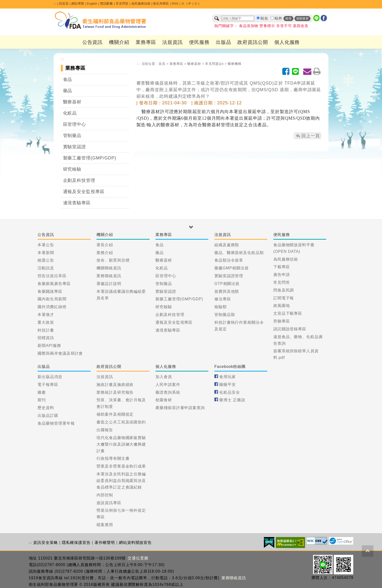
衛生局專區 (161, 4)
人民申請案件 (168, 385)
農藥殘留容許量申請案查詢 (180, 408)
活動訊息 (46, 268)
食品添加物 (249, 26)
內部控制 (105, 495)
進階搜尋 (303, 19)
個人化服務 (287, 42)
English (92, 4)
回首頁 (64, 4)
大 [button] (183, 4)
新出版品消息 (50, 377)
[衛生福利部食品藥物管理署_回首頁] (101, 20)
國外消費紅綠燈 (52, 307)
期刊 (42, 400)
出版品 (224, 42)
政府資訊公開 (253, 42)
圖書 (42, 392)
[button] (191, 227)
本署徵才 (46, 315)
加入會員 (164, 377)
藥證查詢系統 (168, 392)
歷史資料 (46, 408)
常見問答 (122, 4)
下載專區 (282, 267)
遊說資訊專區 (109, 503)
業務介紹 (105, 253)
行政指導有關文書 (113, 458)
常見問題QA (214, 64)
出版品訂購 (48, 416)
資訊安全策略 (45, 543)
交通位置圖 (138, 558)
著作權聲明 (105, 543)
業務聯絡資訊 (109, 276)
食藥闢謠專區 (50, 291)
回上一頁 (311, 136)
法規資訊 (172, 42)
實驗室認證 (75, 147)
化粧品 (70, 113)
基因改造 (301, 26)
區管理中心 (75, 124)
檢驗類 (221, 307)
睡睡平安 (228, 385)
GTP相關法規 (227, 284)
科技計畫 (46, 330)
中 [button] (190, 4)
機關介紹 (119, 42)
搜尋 (288, 19)
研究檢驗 (72, 169)
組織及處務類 (227, 245)
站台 (264, 18)
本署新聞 (46, 253)
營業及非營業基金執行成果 (121, 466)
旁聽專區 (282, 321)
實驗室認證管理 (229, 276)
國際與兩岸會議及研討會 (60, 353)
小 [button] (196, 4)
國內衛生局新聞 (52, 299)
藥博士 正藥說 (232, 400)
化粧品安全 (230, 392)
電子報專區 (48, 385)
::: (55, 4)
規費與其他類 (227, 291)
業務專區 (146, 42)
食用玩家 (228, 377)
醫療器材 (72, 102)
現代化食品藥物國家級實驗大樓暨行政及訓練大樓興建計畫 (121, 444)
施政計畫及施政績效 (115, 385)
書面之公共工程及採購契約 (121, 422)
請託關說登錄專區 (290, 329)
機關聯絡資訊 (109, 268)
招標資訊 (46, 338)
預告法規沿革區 (52, 276)
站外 (278, 18)
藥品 (68, 91)
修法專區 (223, 299)
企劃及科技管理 (79, 180)
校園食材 (164, 400)
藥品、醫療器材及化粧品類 (239, 253)
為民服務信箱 (141, 4)
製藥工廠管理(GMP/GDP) (90, 158)
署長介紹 (105, 245)
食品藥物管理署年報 (56, 423)
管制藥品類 (225, 315)
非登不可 (284, 26)
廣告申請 (282, 275)
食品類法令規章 (229, 260)
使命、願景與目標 (113, 260)
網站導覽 (78, 4)
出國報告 (105, 430)
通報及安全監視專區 (84, 192)
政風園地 (282, 306)
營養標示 (267, 26)
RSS (175, 4)
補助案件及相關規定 (115, 414)
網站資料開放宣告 (135, 543)
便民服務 (199, 42)
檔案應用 (105, 525)
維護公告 (46, 260)
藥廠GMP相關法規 (232, 268)
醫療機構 (235, 64)
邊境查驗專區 (77, 203)
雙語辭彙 (106, 4)
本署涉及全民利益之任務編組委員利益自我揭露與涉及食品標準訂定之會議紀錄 (121, 481)
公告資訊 (93, 42)
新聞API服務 (49, 346)
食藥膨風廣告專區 (54, 284)
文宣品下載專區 (288, 313)
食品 (68, 79)
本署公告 (46, 245)
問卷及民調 (284, 290)
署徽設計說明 (109, 284)
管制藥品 (72, 136)
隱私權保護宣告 (76, 543)
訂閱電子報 (284, 298)
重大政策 (46, 322)
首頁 (162, 64)
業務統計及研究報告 (115, 392)
